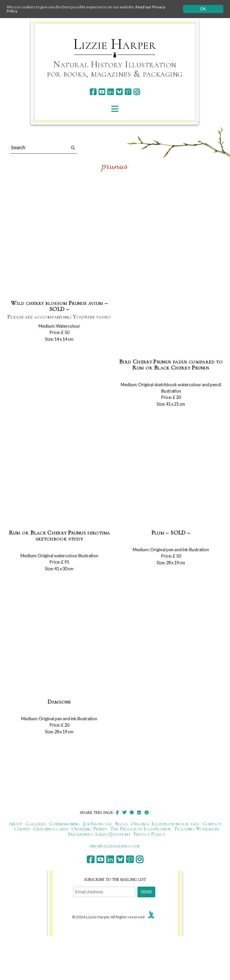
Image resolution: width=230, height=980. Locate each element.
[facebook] (93, 92)
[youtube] (102, 92)
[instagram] (137, 92)
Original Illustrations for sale (165, 824)
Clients (22, 829)
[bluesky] (119, 92)
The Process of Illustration (140, 829)
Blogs (121, 824)
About (16, 824)
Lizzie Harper (115, 44)
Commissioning (65, 824)
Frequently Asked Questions (99, 834)
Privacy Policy (149, 834)
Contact (212, 824)
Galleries (36, 824)
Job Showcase (97, 824)
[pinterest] (128, 92)
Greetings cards (51, 829)
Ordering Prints (89, 829)
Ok (203, 9)
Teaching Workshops (197, 829)
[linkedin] (110, 92)
